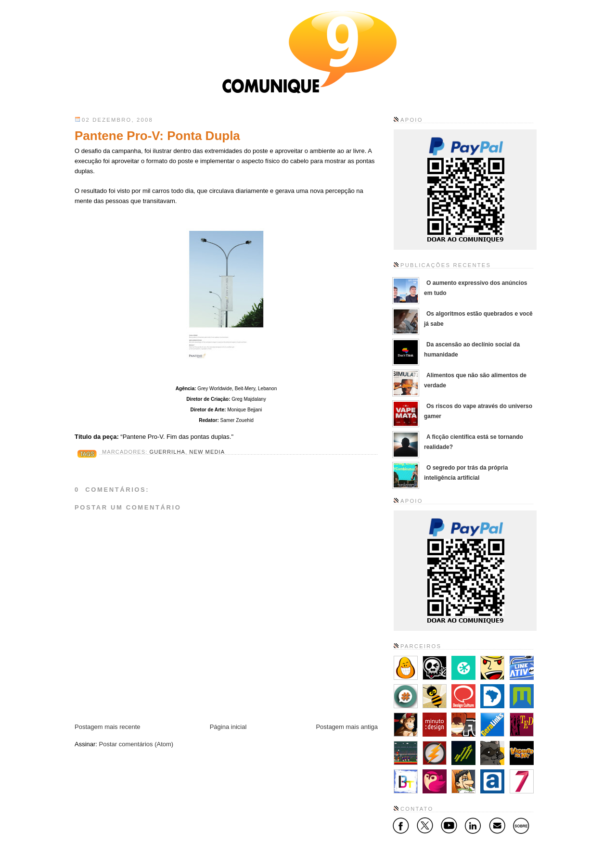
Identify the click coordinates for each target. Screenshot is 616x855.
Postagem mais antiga (347, 727)
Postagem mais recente (108, 727)
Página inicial (228, 727)
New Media (207, 452)
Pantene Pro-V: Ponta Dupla (157, 136)
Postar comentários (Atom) (136, 744)
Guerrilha (167, 452)
